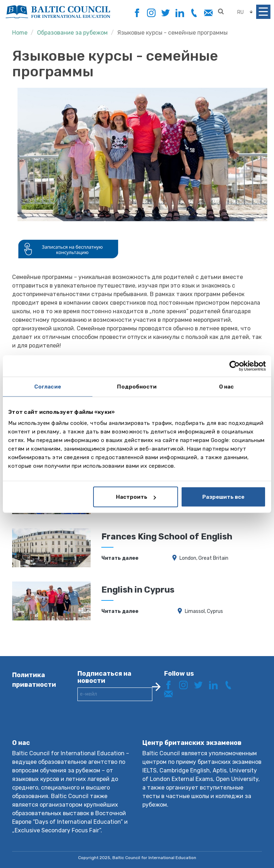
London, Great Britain (204, 558)
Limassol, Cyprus (204, 611)
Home (20, 33)
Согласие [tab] (48, 386)
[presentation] (132, 726)
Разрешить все (223, 497)
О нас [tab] (227, 386)
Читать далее (120, 558)
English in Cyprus (138, 590)
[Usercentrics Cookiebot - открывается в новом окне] (235, 366)
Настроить (136, 497)
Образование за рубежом (72, 33)
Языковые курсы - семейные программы (172, 33)
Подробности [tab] (137, 386)
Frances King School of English (167, 537)
